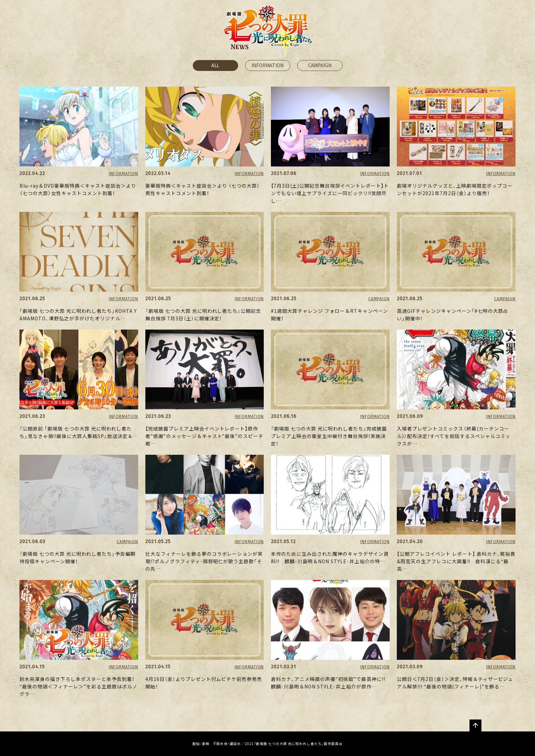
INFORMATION (267, 65)
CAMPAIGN (320, 65)
